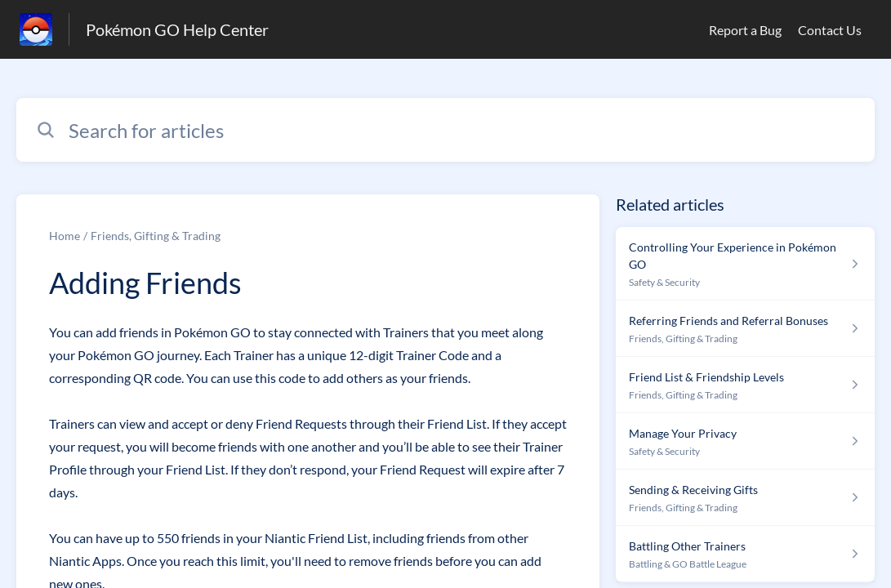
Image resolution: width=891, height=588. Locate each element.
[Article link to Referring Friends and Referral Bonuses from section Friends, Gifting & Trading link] (745, 329)
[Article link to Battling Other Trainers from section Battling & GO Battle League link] (745, 554)
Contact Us (830, 30)
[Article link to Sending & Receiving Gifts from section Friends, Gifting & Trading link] (745, 498)
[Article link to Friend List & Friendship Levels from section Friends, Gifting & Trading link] (745, 385)
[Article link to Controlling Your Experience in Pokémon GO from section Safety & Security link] (745, 264)
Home (65, 236)
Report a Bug (745, 30)
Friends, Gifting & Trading (156, 236)
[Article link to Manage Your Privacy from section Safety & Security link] (745, 441)
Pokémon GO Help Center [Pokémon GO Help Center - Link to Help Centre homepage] (177, 29)
